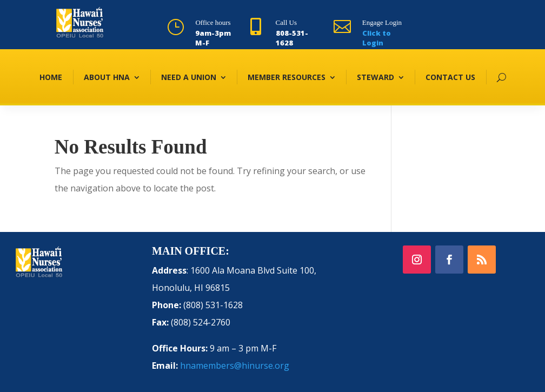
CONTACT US (450, 77)
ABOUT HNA (107, 77)
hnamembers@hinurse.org (235, 366)
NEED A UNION (189, 77)
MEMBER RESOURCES (287, 77)
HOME (51, 77)
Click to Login (377, 38)
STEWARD (375, 77)
